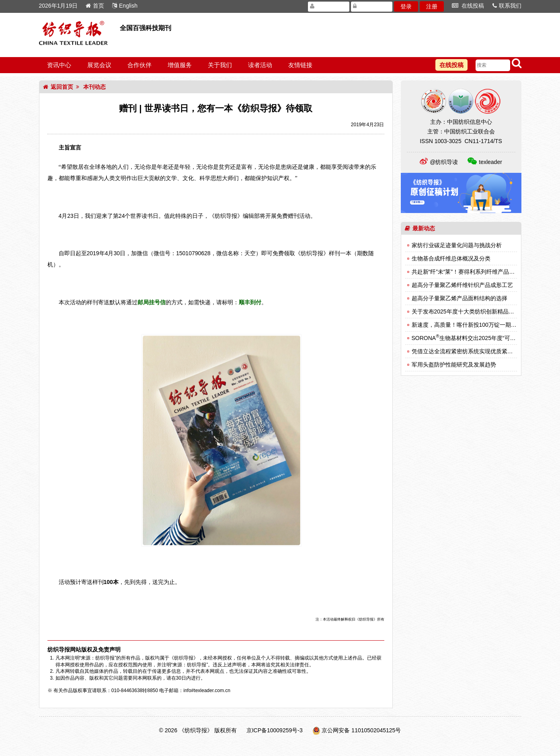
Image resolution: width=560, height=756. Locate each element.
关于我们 (220, 65)
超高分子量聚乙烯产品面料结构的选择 (459, 298)
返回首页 (58, 87)
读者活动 (260, 65)
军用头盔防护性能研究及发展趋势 (454, 365)
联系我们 (507, 6)
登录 (406, 6)
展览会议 (99, 65)
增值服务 (180, 65)
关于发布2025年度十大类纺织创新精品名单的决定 (474, 311)
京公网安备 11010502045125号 (361, 730)
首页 (95, 6)
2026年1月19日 (58, 6)
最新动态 (420, 228)
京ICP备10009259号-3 (275, 730)
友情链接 (300, 65)
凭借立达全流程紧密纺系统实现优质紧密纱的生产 (474, 351)
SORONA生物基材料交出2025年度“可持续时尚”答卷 (479, 338)
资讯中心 (59, 65)
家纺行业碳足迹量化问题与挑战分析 (457, 245)
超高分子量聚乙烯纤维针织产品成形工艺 (462, 285)
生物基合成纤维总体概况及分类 (451, 258)
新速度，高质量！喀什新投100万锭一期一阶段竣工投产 (481, 325)
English (125, 6)
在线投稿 (468, 6)
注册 (432, 6)
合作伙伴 (139, 65)
